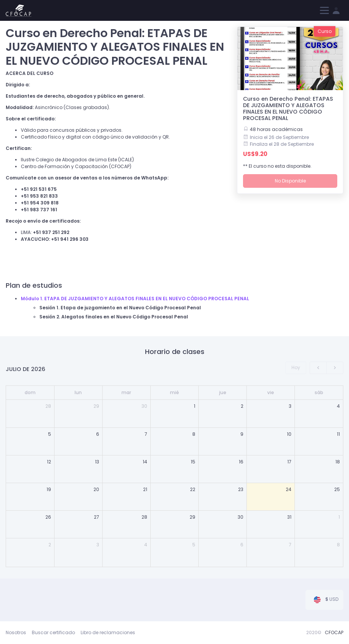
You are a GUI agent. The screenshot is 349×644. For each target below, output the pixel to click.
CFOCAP (334, 632)
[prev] (318, 368)
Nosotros (16, 632)
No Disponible (290, 181)
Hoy (296, 367)
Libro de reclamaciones (108, 632)
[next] (335, 368)
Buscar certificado (53, 632)
